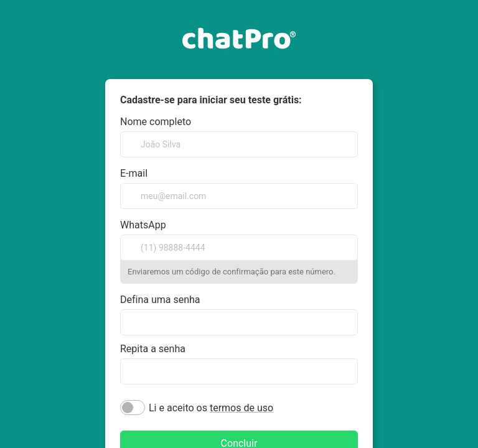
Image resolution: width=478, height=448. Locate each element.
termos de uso (241, 408)
